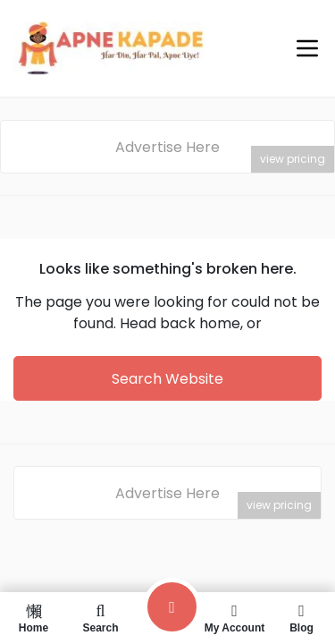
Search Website (167, 379)
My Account (234, 618)
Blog (301, 618)
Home (33, 618)
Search (100, 618)
